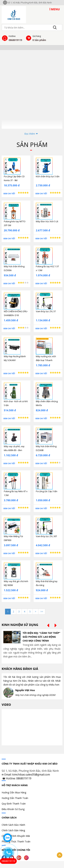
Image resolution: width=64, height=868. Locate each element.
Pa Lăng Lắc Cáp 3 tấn (47, 491)
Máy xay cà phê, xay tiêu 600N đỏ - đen (14, 448)
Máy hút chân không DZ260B (46, 448)
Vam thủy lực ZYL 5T (46, 311)
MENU (55, 9)
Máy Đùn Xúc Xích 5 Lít (47, 221)
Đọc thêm (30, 134)
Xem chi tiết (9, 193)
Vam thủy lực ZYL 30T (46, 536)
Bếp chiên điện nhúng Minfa (47, 403)
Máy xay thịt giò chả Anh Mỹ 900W (16, 583)
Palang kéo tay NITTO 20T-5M (15, 223)
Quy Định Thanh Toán (14, 804)
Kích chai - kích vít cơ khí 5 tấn (16, 403)
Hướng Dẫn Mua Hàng (14, 792)
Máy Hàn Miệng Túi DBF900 (13, 538)
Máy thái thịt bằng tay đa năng (47, 583)
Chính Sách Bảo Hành (13, 825)
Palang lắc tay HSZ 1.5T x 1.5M (47, 268)
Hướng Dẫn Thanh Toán (15, 798)
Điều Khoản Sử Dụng (13, 809)
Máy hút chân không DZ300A (14, 268)
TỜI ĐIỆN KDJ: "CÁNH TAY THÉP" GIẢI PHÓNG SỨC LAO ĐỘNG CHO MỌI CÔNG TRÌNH (41, 637)
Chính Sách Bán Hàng (13, 830)
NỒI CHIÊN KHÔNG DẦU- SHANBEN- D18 (16, 313)
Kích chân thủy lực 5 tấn (48, 176)
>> (42, 611)
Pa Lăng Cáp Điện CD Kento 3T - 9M (14, 178)
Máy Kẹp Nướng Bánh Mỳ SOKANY (15, 358)
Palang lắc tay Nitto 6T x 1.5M (16, 493)
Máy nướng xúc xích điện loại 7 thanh (46, 358)
